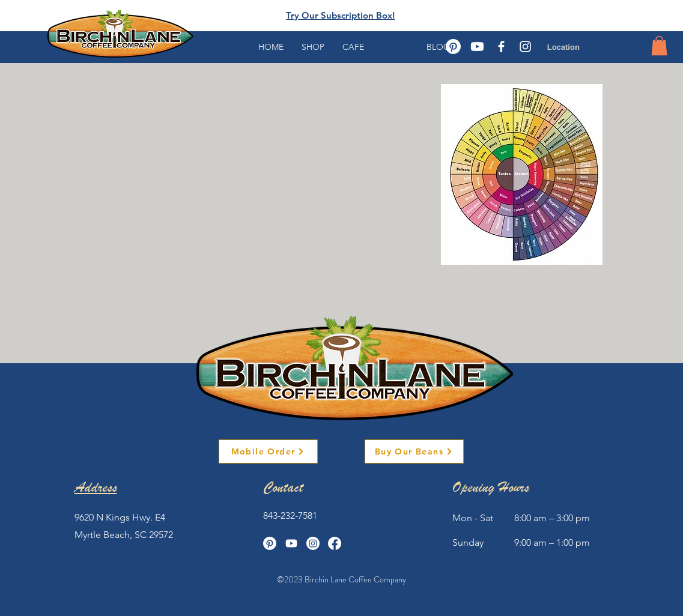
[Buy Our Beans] (414, 451)
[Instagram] (313, 543)
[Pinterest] (453, 47)
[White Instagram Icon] (525, 47)
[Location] (573, 47)
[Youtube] (477, 47)
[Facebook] (335, 543)
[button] (659, 46)
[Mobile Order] (268, 451)
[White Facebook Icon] (501, 47)
